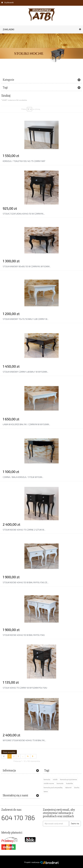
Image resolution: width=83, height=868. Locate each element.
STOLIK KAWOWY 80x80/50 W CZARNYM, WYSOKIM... (27, 266)
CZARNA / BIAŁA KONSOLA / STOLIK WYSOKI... (23, 477)
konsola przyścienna (68, 779)
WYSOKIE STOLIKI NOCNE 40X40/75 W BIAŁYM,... (24, 740)
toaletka (69, 783)
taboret (68, 787)
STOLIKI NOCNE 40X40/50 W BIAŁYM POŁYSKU (24, 635)
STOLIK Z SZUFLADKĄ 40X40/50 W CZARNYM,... (24, 214)
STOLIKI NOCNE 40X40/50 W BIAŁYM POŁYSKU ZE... (26, 582)
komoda (60, 783)
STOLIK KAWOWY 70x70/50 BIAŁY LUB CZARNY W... (26, 319)
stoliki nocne (49, 783)
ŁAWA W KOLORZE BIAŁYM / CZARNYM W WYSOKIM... (26, 424)
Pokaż (24, 109)
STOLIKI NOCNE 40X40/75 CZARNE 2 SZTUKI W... (24, 530)
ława (46, 791)
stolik (55, 779)
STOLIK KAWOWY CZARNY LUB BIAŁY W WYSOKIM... (25, 372)
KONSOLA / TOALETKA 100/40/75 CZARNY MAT (24, 161)
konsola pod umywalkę (53, 787)
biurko (77, 787)
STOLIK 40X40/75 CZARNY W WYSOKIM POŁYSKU (25, 688)
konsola (47, 779)
